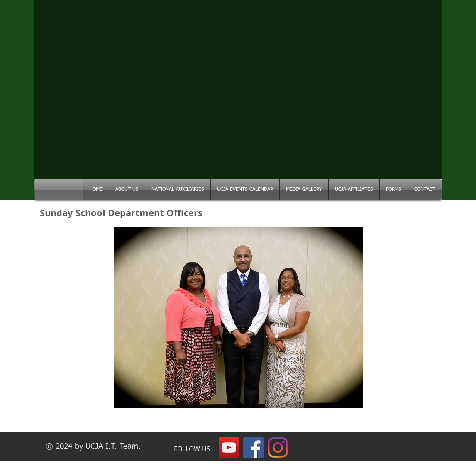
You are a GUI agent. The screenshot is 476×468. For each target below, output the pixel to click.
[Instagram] (278, 447)
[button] (178, 190)
